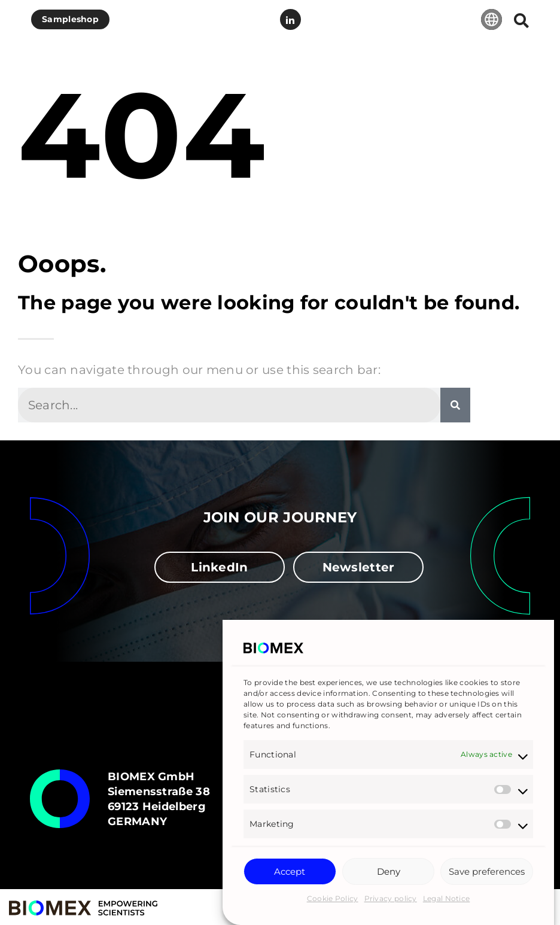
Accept (290, 873)
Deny (389, 873)
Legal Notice (447, 900)
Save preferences (487, 873)
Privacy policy (391, 900)
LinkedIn (290, 20)
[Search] (455, 405)
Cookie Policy (333, 900)
